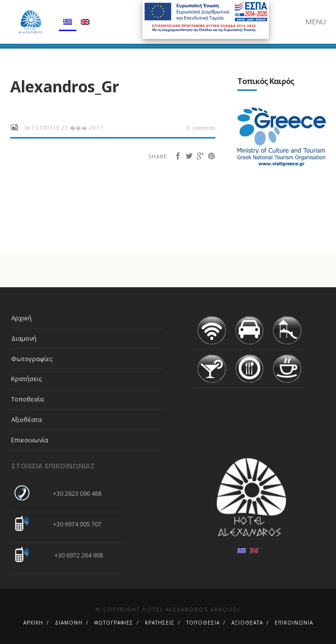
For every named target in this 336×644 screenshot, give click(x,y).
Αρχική (21, 318)
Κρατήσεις (27, 379)
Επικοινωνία (30, 440)
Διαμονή (24, 338)
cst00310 (46, 128)
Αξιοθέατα (27, 419)
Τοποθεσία (27, 399)
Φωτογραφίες (32, 359)
